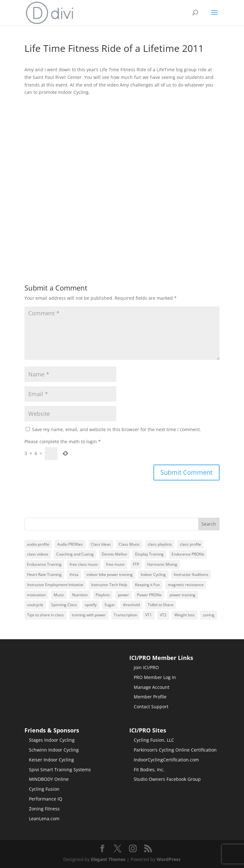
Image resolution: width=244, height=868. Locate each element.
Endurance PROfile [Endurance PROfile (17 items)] (188, 554)
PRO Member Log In (155, 677)
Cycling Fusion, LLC (154, 740)
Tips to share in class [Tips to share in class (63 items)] (45, 615)
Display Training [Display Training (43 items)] (149, 554)
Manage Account (152, 687)
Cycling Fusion (44, 789)
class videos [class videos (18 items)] (38, 554)
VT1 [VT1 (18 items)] (149, 615)
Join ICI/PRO (146, 667)
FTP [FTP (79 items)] (136, 564)
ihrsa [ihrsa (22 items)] (74, 574)
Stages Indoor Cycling (52, 740)
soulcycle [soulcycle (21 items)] (35, 605)
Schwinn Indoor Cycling (54, 750)
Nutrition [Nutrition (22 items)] (80, 595)
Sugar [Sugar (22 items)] (110, 605)
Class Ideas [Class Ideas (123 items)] (101, 544)
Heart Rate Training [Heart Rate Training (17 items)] (44, 574)
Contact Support (151, 707)
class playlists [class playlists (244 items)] (160, 544)
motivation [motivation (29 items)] (36, 595)
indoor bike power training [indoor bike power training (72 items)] (110, 574)
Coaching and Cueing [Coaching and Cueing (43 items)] (75, 554)
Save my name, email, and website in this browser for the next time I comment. (117, 429)
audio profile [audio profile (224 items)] (38, 544)
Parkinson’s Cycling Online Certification (175, 750)
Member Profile (150, 697)
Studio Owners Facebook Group (167, 779)
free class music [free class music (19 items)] (84, 564)
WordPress (169, 859)
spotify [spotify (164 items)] (91, 605)
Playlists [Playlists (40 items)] (103, 595)
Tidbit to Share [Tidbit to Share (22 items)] (161, 605)
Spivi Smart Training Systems (60, 770)
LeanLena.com (44, 819)
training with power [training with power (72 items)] (89, 615)
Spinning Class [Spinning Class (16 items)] (64, 605)
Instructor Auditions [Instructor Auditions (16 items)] (191, 574)
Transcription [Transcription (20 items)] (125, 615)
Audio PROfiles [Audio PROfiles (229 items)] (70, 544)
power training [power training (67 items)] (183, 595)
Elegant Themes (108, 859)
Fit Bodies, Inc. (149, 770)
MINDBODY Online (49, 779)
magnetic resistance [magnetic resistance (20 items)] (186, 585)
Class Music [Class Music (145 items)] (129, 544)
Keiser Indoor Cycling (51, 760)
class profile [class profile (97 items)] (190, 544)
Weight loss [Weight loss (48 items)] (185, 615)
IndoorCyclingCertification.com (166, 760)
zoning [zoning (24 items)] (209, 615)
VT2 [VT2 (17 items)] (163, 615)
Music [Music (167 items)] (59, 595)
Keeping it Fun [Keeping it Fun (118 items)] (147, 585)
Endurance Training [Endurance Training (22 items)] (44, 564)
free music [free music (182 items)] (115, 564)
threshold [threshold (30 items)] (131, 605)
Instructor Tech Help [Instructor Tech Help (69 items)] (109, 585)
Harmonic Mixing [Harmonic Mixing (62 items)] (162, 564)
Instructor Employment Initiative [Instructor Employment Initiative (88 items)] (55, 585)
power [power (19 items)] (123, 595)
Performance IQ (46, 799)
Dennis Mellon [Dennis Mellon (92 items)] (114, 554)
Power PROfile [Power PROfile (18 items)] (149, 595)
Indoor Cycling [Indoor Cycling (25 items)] (153, 574)
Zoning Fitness (44, 809)
